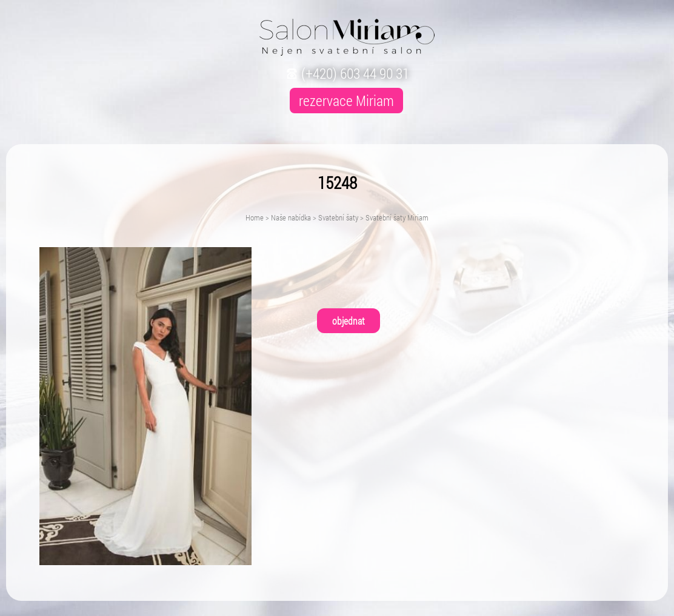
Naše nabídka (291, 217)
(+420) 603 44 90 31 (346, 73)
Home (255, 217)
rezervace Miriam (346, 101)
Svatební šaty (338, 217)
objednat (349, 321)
